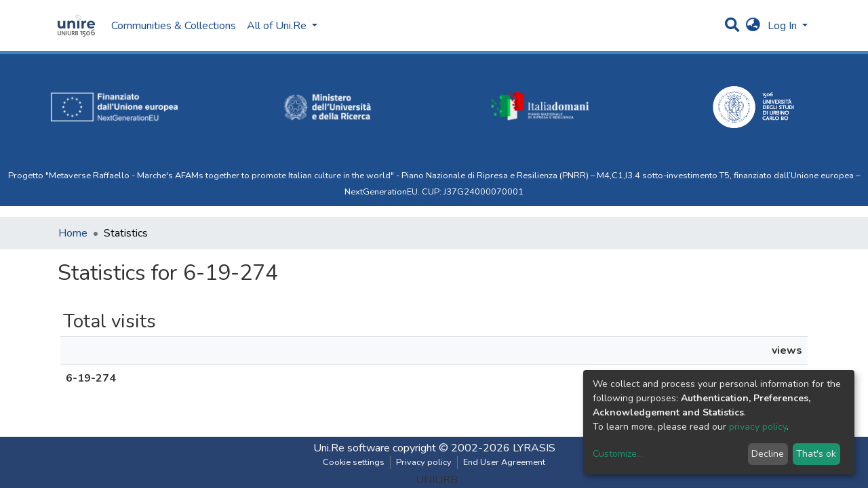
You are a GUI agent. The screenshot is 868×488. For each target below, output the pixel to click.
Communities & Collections (174, 26)
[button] (753, 26)
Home (73, 233)
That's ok (816, 454)
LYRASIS (534, 448)
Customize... (618, 454)
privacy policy (758, 427)
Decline (768, 454)
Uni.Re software (352, 448)
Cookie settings (354, 462)
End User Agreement (504, 462)
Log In (784, 26)
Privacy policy (424, 462)
